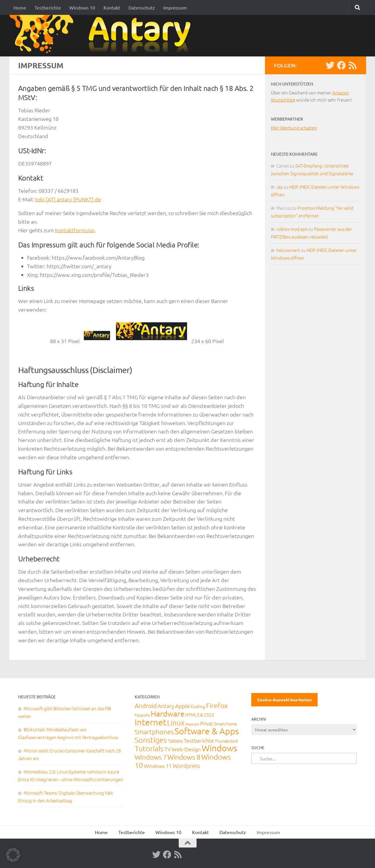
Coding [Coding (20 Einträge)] (198, 706)
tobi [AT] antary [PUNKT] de (68, 199)
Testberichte (48, 7)
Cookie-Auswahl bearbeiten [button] (284, 700)
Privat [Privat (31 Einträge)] (207, 723)
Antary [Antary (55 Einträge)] (166, 706)
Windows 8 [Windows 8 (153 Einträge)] (184, 757)
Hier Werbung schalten (294, 128)
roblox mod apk (292, 229)
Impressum (175, 7)
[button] (13, 855)
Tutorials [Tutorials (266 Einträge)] (149, 748)
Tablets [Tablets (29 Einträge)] (175, 741)
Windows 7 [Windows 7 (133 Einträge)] (151, 757)
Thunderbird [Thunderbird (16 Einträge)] (226, 741)
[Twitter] (330, 65)
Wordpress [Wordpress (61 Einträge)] (186, 766)
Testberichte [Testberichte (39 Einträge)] (199, 740)
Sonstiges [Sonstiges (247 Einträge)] (151, 740)
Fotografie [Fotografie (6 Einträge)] (142, 715)
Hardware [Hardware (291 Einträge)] (168, 713)
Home (20, 7)
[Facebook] (341, 65)
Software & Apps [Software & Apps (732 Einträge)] (207, 731)
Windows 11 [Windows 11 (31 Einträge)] (158, 766)
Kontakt (112, 7)
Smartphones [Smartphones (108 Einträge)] (154, 732)
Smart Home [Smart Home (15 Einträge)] (226, 724)
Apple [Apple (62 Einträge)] (182, 706)
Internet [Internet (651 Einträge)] (150, 722)
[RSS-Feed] (353, 65)
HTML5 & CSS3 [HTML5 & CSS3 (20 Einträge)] (200, 715)
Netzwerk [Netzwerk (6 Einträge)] (192, 724)
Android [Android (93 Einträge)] (146, 706)
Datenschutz (142, 7)
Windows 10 (82, 7)
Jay (280, 187)
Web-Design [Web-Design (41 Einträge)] (186, 749)
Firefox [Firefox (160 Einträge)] (217, 706)
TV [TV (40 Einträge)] (168, 749)
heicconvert (288, 250)
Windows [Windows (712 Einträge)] (219, 748)
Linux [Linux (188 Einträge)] (176, 722)
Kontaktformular (75, 230)
